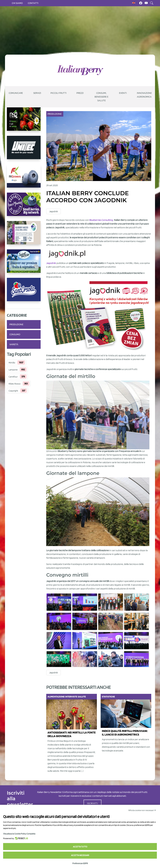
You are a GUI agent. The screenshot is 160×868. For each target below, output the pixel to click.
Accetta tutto (80, 847)
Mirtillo (12, 363)
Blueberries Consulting (101, 220)
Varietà (14, 344)
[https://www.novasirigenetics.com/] (24, 122)
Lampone (13, 370)
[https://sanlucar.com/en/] (24, 264)
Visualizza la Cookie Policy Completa (19, 834)
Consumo (15, 334)
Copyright (13, 391)
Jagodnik (54, 211)
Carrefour (13, 377)
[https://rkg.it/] (24, 178)
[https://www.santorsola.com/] (24, 292)
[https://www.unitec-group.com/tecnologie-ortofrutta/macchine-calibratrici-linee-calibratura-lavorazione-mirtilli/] (24, 150)
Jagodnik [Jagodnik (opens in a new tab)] (51, 263)
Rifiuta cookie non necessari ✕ (142, 810)
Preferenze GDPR (80, 863)
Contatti (33, 3)
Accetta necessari (80, 855)
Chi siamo (17, 3)
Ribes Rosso (15, 384)
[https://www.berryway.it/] (24, 207)
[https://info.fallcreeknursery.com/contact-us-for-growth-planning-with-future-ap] (24, 235)
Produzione (16, 324)
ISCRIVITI (92, 803)
